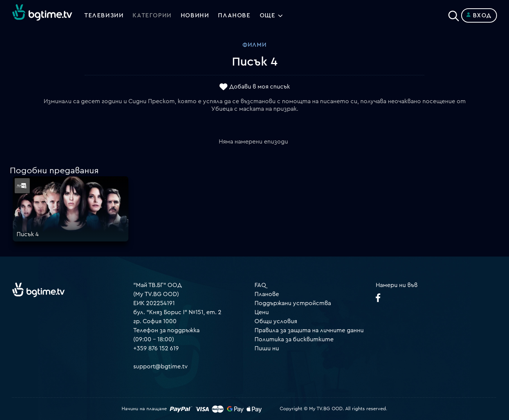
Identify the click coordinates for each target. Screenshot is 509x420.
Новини (195, 15)
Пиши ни (267, 348)
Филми (254, 45)
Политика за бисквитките (294, 339)
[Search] (454, 14)
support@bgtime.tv (161, 367)
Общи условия (276, 321)
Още (268, 15)
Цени (262, 312)
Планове (267, 294)
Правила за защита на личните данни (309, 330)
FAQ (260, 285)
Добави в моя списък (260, 87)
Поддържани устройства (293, 303)
